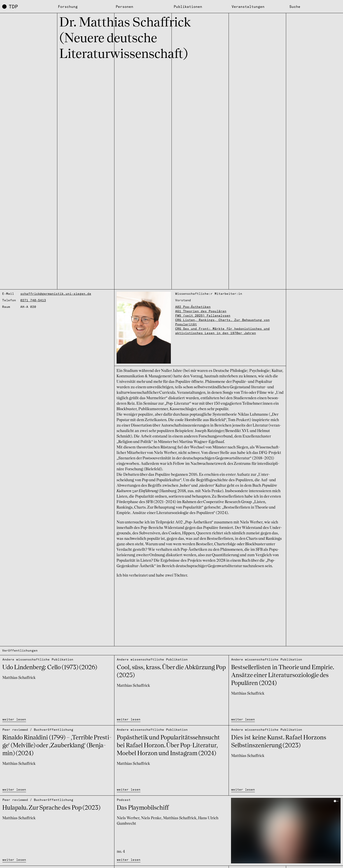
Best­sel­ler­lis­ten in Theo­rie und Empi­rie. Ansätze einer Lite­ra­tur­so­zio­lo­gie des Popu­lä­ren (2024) (283, 676)
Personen (124, 7)
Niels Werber (128, 818)
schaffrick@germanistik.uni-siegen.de (56, 294)
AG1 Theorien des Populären (201, 311)
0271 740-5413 (33, 300)
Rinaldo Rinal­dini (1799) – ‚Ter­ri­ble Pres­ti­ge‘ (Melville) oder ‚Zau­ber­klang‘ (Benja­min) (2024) (57, 746)
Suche (295, 7)
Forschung (68, 7)
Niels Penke (151, 818)
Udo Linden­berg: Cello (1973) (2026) (50, 668)
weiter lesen (14, 719)
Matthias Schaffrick (19, 678)
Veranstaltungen (248, 7)
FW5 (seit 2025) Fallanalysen (203, 315)
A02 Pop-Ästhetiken (193, 307)
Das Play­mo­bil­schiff (143, 808)
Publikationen (188, 7)
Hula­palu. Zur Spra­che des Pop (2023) (51, 808)
